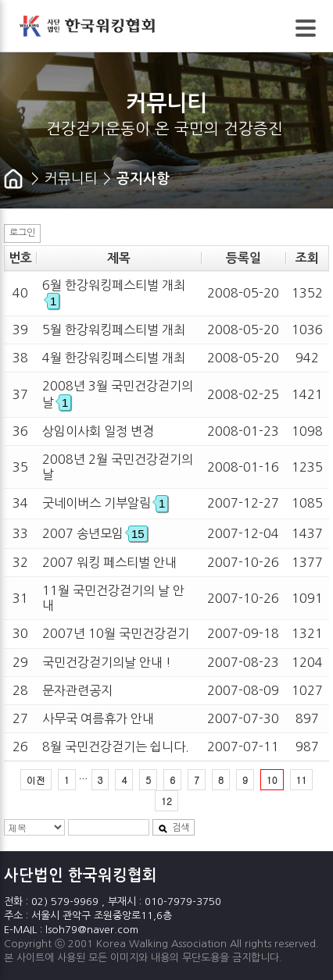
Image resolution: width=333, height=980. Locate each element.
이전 (36, 780)
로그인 (22, 233)
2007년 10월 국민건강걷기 (116, 633)
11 (302, 780)
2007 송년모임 (95, 533)
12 (166, 801)
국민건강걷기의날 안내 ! (107, 662)
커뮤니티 (71, 179)
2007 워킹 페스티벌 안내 (109, 562)
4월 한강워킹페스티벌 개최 (114, 358)
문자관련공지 (77, 690)
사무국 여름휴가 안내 (98, 718)
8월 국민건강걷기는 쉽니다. (116, 747)
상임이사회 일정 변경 (98, 431)
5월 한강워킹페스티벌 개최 (114, 330)
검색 (174, 828)
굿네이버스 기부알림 (105, 503)
